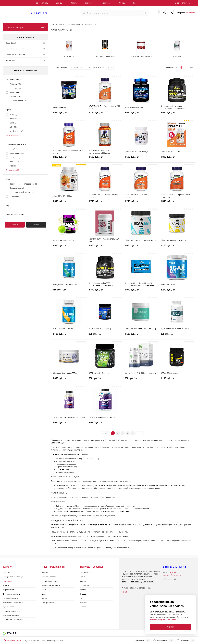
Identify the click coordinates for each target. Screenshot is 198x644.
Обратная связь (12, 641)
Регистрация (186, 3)
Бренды (59, 3)
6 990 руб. (177, 115)
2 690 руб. (141, 115)
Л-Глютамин (11, 60)
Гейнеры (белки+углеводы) (13, 577)
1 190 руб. (105, 115)
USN (13, 127)
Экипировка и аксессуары (13, 620)
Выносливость (17, 188)
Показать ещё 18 (13, 135)
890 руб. (177, 336)
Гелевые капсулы (18, 101)
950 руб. (69, 292)
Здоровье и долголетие (12, 611)
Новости (83, 607)
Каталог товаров (25, 27)
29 (44, 49)
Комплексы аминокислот (16, 49)
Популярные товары (49, 577)
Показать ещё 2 (13, 170)
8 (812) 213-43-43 (39, 13)
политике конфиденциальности (163, 620)
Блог (135, 3)
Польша (15, 158)
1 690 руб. (69, 115)
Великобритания (18, 153)
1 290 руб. (69, 159)
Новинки (45, 573)
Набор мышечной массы (21, 192)
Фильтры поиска (48, 603)
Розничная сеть (41, 3)
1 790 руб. (105, 203)
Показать (15, 225)
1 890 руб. (177, 159)
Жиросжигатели (9, 590)
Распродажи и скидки (50, 581)
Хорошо (170, 627)
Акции (44, 590)
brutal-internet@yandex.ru (173, 574)
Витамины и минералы (12, 594)
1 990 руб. (141, 292)
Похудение (15, 196)
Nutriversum (16, 131)
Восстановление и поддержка (23, 184)
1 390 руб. (177, 203)
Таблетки (15, 84)
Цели (44, 594)
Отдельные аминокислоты (16, 55)
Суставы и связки (10, 607)
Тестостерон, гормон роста (13, 603)
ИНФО (124, 592)
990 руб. (105, 336)
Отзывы (122, 3)
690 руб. (141, 380)
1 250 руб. (177, 247)
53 (44, 55)
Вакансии (84, 603)
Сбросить (36, 225)
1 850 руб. (105, 247)
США (13, 149)
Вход (177, 3)
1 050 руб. (141, 247)
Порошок (15, 88)
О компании (90, 3)
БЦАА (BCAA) (11, 43)
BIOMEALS (15, 119)
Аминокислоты (9, 581)
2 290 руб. (177, 292)
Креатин (6, 585)
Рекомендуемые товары (51, 585)
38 (44, 43)
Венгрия (15, 162)
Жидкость (15, 92)
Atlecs (13, 115)
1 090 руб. (69, 203)
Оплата (74, 3)
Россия (14, 166)
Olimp (13, 123)
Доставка (107, 3)
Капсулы (15, 97)
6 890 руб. (105, 292)
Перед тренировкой (10, 598)
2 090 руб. (105, 425)
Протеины (7, 573)
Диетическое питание (11, 615)
